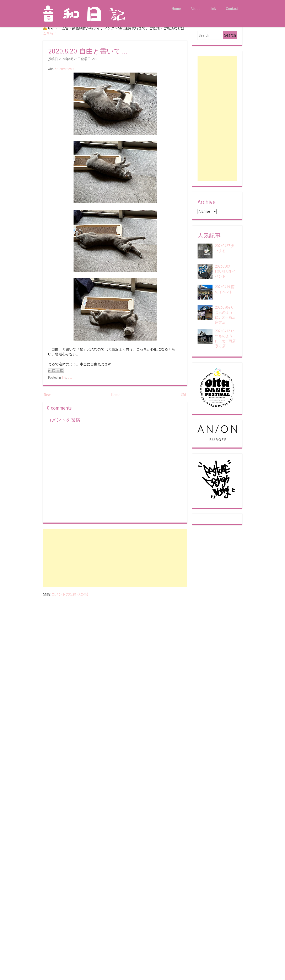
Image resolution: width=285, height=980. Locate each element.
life (64, 378)
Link (213, 9)
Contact (232, 9)
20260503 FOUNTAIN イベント (225, 271)
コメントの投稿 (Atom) (70, 594)
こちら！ (50, 33)
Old (183, 395)
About (195, 9)
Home (176, 9)
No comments (64, 69)
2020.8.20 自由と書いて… (88, 51)
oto (70, 378)
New (47, 395)
